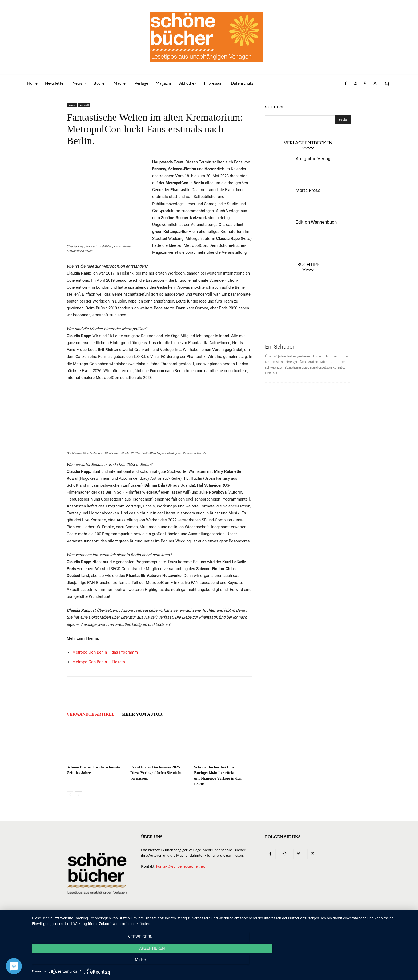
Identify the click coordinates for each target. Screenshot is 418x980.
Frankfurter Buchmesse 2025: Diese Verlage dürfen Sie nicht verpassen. (156, 773)
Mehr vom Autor (142, 714)
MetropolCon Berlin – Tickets (99, 662)
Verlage (223, 921)
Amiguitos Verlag (313, 159)
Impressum (312, 921)
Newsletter (166, 921)
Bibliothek (287, 921)
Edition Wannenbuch (316, 222)
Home (145, 921)
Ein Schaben (280, 347)
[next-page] (79, 795)
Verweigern (89, 962)
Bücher (204, 921)
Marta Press (308, 190)
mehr (356, 962)
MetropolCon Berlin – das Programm (105, 652)
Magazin (264, 921)
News (72, 105)
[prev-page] (70, 795)
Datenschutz (339, 921)
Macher (244, 921)
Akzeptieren (222, 962)
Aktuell (84, 105)
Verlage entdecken (308, 143)
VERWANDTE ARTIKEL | (91, 714)
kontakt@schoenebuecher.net (181, 866)
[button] (387, 83)
